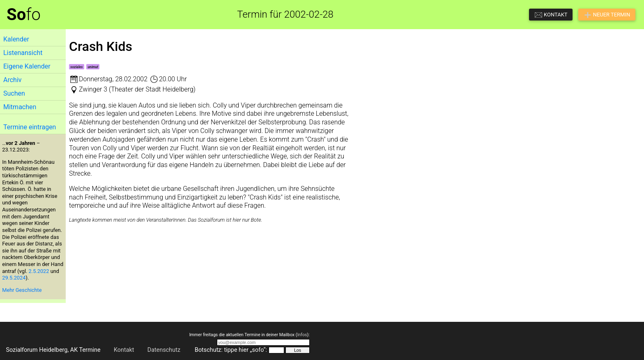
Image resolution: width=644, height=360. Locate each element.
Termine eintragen (30, 127)
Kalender (16, 39)
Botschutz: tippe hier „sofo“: (231, 350)
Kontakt (124, 350)
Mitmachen (20, 107)
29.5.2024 (14, 278)
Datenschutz (164, 350)
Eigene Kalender (27, 66)
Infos (302, 335)
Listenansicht (23, 53)
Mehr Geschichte (22, 290)
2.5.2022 (39, 271)
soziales (76, 67)
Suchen (14, 93)
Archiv (13, 80)
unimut (93, 67)
